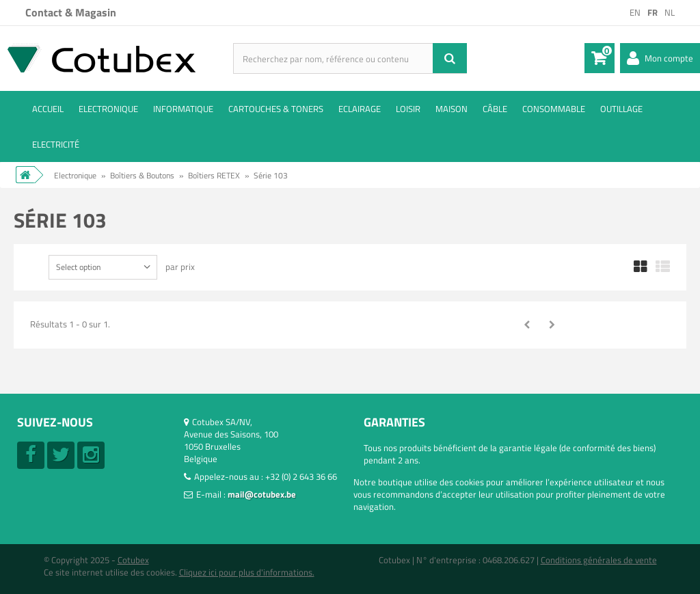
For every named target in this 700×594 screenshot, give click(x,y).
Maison (452, 109)
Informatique (183, 109)
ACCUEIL (48, 109)
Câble (495, 109)
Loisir (408, 109)
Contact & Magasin (71, 12)
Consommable (554, 109)
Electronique (108, 109)
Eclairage (360, 109)
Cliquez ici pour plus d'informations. (247, 572)
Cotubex (133, 560)
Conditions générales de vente (599, 560)
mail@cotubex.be (262, 494)
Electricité (56, 144)
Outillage (621, 109)
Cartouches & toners (276, 109)
